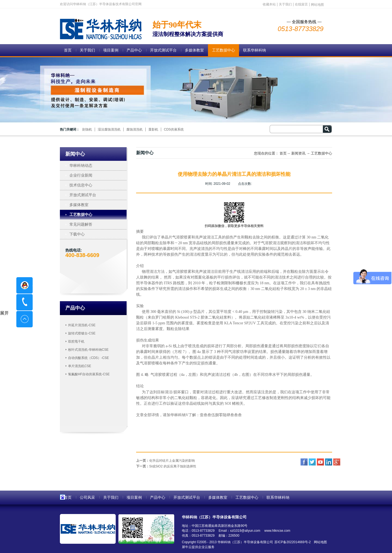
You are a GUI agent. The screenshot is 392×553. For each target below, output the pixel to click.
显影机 (153, 129)
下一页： (166, 466)
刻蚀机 (87, 129)
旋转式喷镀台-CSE (82, 333)
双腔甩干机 (76, 342)
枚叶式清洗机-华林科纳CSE (88, 350)
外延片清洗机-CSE (82, 325)
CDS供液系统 (174, 129)
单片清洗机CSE (80, 366)
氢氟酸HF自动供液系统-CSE (89, 374)
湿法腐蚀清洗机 (109, 129)
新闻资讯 (298, 153)
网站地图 (319, 542)
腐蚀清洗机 (134, 129)
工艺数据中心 (321, 153)
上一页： (166, 461)
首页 (68, 50)
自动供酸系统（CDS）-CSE (88, 358)
